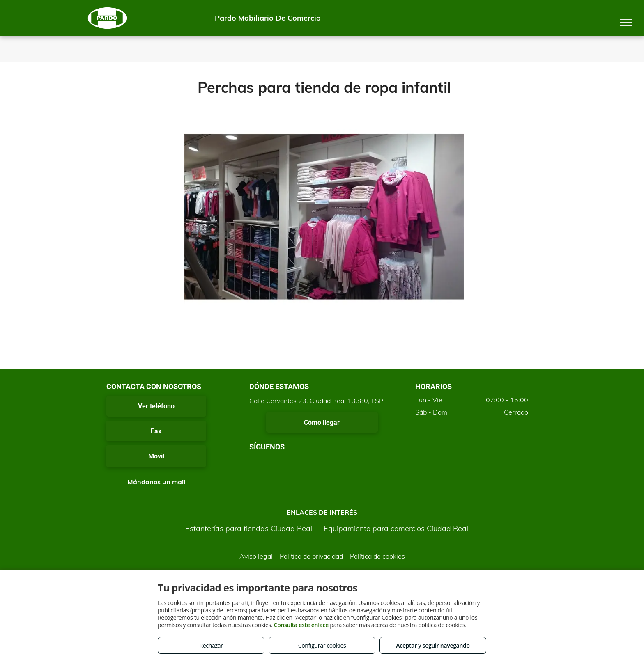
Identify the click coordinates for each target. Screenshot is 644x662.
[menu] (626, 23)
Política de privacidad (311, 556)
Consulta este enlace (301, 625)
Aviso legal (256, 556)
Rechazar (211, 645)
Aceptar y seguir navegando (433, 645)
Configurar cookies (322, 645)
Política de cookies (377, 556)
